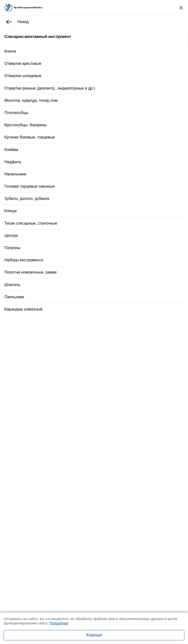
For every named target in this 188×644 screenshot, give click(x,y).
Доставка (81, 249)
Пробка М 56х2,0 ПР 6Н (64, 342)
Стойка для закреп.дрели (65, 373)
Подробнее (59, 623)
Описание (38, 263)
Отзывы (61, 263)
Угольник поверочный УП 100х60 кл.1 (76, 311)
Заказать (94, 234)
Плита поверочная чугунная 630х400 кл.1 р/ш (83, 404)
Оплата (110, 249)
